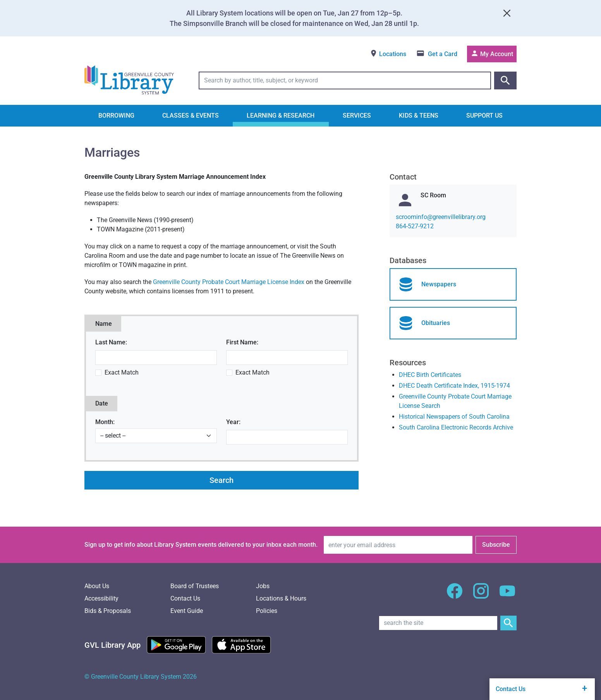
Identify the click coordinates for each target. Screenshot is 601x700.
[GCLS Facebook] (455, 595)
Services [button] (357, 116)
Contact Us (185, 598)
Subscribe (496, 545)
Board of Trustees (195, 586)
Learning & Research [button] (281, 116)
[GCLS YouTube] (507, 595)
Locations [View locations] (388, 53)
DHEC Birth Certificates (430, 375)
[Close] (507, 13)
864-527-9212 (415, 226)
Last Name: (111, 342)
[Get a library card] (437, 54)
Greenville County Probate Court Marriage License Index (229, 282)
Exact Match (122, 372)
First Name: (242, 342)
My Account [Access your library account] (492, 53)
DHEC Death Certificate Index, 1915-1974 (454, 386)
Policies (267, 611)
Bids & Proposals (108, 611)
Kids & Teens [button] (419, 116)
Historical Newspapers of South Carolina (454, 417)
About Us (97, 586)
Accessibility (101, 598)
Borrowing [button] (116, 116)
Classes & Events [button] (191, 116)
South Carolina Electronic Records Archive (456, 427)
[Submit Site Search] (508, 623)
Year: (233, 422)
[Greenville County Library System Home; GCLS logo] (129, 80)
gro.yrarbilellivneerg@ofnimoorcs (441, 217)
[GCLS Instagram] (481, 595)
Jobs (263, 586)
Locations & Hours (281, 598)
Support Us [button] (484, 116)
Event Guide (187, 611)
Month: (105, 422)
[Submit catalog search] (505, 80)
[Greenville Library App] (112, 645)
